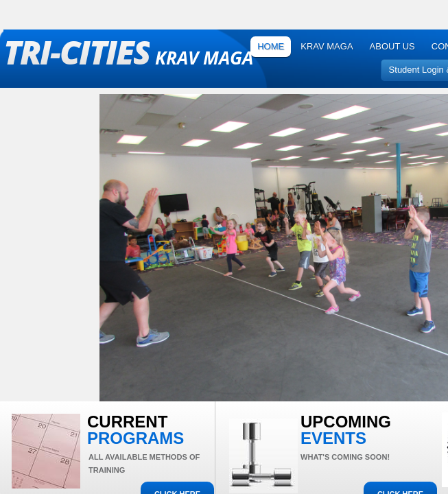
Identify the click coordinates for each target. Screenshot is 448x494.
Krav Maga (327, 46)
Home (271, 46)
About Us (392, 46)
